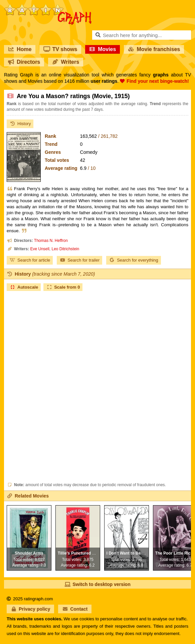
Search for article (30, 260)
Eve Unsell (40, 249)
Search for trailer (79, 260)
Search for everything (134, 260)
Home (20, 49)
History (20, 124)
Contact (75, 609)
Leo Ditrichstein (66, 249)
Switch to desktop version (97, 584)
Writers (66, 62)
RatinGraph (48, 7)
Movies (103, 49)
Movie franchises (154, 49)
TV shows (60, 49)
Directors (24, 62)
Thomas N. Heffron (51, 241)
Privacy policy (30, 609)
